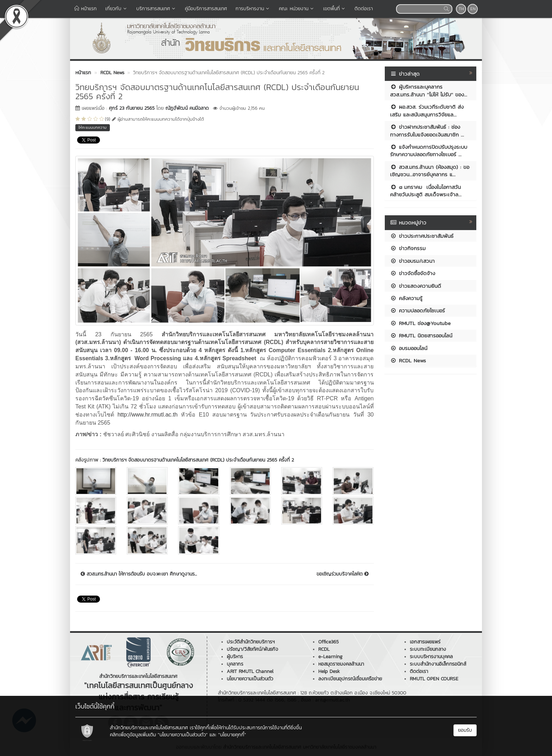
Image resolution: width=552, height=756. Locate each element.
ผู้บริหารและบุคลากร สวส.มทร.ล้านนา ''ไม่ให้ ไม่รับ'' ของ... (429, 90)
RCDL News (408, 360)
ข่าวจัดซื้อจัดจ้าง (413, 273)
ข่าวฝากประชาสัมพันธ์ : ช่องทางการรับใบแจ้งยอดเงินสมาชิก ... (427, 131)
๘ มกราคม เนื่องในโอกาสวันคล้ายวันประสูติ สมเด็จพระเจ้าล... (426, 191)
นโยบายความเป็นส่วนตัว (250, 679)
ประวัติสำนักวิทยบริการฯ (251, 642)
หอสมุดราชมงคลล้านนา (341, 664)
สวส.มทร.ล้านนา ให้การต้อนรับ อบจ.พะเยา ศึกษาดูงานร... (139, 574)
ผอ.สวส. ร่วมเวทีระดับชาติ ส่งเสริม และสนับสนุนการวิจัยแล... (427, 110)
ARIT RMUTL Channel (250, 671)
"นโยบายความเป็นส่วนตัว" (183, 735)
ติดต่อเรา (364, 9)
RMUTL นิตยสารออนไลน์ (421, 335)
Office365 (328, 642)
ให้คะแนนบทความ (93, 127)
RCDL (324, 649)
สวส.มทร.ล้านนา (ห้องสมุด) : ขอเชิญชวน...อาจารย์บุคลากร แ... (430, 171)
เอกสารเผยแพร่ (425, 642)
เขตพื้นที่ (335, 9)
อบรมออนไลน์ (409, 348)
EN (473, 9)
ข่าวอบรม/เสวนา (412, 261)
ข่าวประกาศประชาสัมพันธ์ (422, 236)
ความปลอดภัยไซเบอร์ (418, 310)
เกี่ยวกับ (117, 9)
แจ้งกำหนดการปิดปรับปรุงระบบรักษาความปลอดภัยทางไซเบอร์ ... (429, 151)
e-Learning (330, 657)
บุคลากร (235, 664)
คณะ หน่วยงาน (297, 9)
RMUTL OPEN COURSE (434, 679)
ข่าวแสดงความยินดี (416, 286)
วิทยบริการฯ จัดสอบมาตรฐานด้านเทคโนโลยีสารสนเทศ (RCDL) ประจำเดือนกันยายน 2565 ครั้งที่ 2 (198, 460)
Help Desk (329, 671)
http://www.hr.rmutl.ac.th (148, 415)
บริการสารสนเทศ (156, 9)
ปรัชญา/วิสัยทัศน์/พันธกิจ (252, 649)
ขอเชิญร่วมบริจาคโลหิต (343, 574)
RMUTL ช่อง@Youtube (420, 323)
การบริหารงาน (253, 9)
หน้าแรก (86, 9)
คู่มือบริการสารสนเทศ (206, 9)
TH (461, 9)
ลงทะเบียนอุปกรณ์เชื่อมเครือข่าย (350, 679)
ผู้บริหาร (235, 657)
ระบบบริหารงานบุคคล (431, 657)
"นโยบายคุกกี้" (232, 735)
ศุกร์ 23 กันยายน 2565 (132, 108)
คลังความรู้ (406, 298)
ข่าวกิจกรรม (408, 248)
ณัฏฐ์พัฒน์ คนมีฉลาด (187, 108)
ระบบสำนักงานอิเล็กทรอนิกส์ (438, 664)
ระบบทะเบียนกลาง (428, 649)
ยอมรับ (465, 730)
